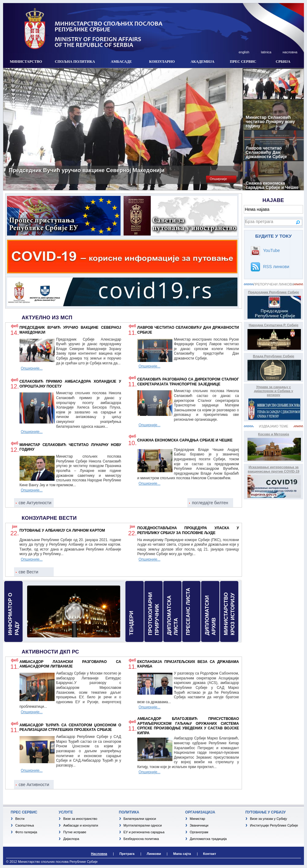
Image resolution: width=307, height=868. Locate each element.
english (244, 52)
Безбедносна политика (141, 839)
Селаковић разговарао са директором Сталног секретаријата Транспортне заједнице (188, 382)
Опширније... (32, 368)
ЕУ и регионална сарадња (144, 832)
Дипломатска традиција (208, 839)
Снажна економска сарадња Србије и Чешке (185, 440)
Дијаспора (71, 839)
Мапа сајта (182, 854)
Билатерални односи (140, 819)
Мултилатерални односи (143, 825)
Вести (20, 819)
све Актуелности (35, 503)
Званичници (199, 825)
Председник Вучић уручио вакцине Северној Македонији (87, 170)
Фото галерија (26, 832)
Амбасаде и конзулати (81, 825)
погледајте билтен (210, 503)
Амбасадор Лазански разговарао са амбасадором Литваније (70, 664)
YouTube (271, 250)
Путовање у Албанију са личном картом (62, 530)
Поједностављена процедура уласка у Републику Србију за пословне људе (188, 530)
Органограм (199, 832)
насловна (290, 52)
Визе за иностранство (80, 819)
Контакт (210, 854)
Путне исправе (75, 832)
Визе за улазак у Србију (269, 819)
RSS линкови (276, 267)
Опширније (218, 179)
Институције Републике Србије (274, 825)
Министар (197, 819)
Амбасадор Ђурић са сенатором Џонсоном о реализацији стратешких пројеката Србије (70, 728)
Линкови (154, 854)
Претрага (127, 854)
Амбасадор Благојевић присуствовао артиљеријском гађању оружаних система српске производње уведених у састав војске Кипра (188, 726)
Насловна (99, 854)
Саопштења (25, 825)
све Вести (28, 572)
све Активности (34, 785)
